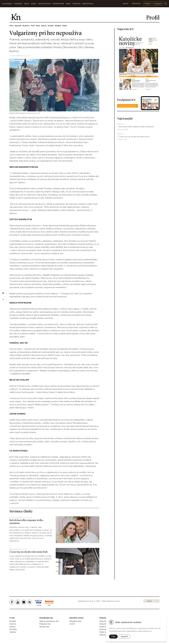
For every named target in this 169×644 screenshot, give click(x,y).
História (13, 632)
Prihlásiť (147, 4)
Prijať (113, 636)
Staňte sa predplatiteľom (128, 106)
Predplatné (158, 4)
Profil (33, 26)
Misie (38, 26)
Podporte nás (45, 624)
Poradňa (51, 26)
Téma (11, 26)
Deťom (65, 26)
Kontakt (13, 621)
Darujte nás (44, 627)
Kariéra (12, 627)
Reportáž (18, 26)
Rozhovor (26, 26)
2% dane (13, 629)
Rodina (44, 26)
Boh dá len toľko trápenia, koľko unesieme (136, 127)
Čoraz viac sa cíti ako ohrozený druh (29, 552)
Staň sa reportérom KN (49, 621)
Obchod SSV (136, 3)
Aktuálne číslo (75, 621)
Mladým (58, 26)
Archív (149, 601)
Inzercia (126, 3)
